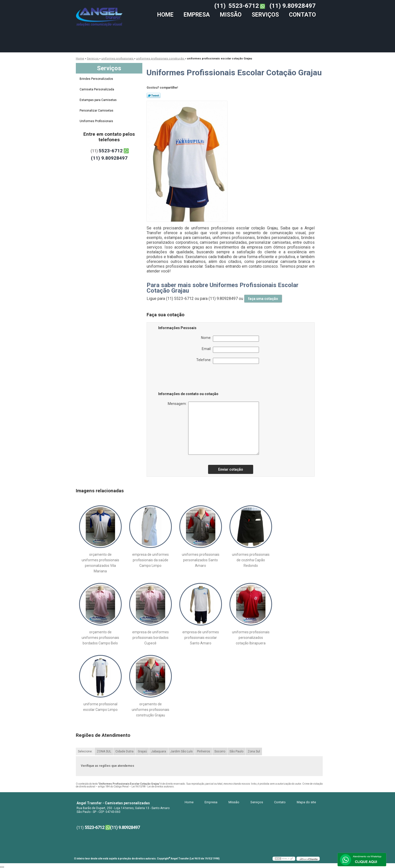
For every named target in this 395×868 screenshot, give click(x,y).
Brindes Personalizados (97, 79)
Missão (231, 15)
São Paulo (236, 751)
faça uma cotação (263, 299)
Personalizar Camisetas (97, 111)
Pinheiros (204, 751)
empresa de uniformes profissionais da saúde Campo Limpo (151, 560)
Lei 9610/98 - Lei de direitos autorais (153, 787)
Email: (230, 350)
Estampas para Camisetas (98, 100)
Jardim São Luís (182, 751)
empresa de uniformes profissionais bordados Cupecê (151, 638)
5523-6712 (244, 6)
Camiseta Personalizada (97, 89)
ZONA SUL (104, 751)
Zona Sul (254, 751)
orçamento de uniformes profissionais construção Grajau (151, 710)
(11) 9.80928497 (293, 6)
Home (165, 15)
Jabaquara (159, 751)
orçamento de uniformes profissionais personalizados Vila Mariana (100, 563)
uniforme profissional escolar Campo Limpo (100, 707)
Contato (302, 15)
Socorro (220, 751)
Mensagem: (213, 428)
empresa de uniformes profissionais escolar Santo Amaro (201, 638)
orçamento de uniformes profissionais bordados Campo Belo (100, 638)
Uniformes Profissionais (97, 121)
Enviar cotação (231, 469)
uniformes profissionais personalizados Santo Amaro (201, 560)
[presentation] (190, 379)
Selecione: (85, 751)
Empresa (197, 15)
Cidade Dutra (124, 751)
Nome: (230, 339)
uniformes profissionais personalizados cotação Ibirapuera (251, 638)
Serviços (265, 15)
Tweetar (154, 95)
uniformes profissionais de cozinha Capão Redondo (251, 560)
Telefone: (228, 361)
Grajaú (142, 751)
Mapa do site (306, 802)
